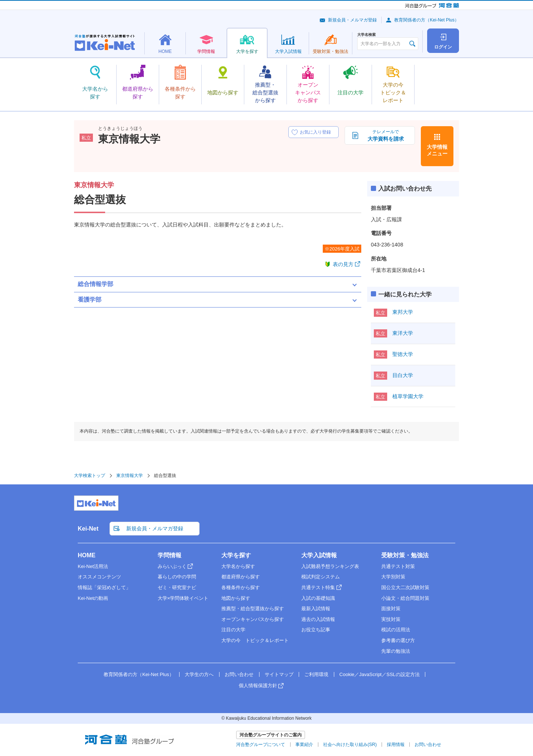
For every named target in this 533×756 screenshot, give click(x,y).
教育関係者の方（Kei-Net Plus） (427, 20)
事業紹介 (304, 745)
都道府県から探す (241, 577)
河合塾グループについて (261, 745)
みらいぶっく (172, 566)
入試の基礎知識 (318, 598)
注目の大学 (233, 630)
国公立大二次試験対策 (405, 587)
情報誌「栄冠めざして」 (104, 587)
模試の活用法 (396, 630)
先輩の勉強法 (396, 651)
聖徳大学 (403, 354)
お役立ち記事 (316, 630)
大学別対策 (393, 577)
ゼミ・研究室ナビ (177, 587)
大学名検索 (366, 35)
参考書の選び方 (398, 640)
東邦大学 (403, 312)
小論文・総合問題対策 (405, 598)
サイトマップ (279, 674)
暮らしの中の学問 (177, 577)
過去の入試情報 (318, 619)
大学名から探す (238, 566)
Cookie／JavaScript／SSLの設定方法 (380, 674)
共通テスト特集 (318, 587)
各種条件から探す (241, 587)
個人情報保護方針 (258, 686)
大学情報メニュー (437, 150)
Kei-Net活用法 (93, 566)
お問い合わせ (239, 674)
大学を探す (236, 555)
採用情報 (396, 745)
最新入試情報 (316, 609)
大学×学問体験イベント (183, 598)
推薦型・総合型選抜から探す (253, 609)
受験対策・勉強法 (405, 555)
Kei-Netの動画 (93, 598)
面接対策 (391, 609)
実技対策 (391, 619)
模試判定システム (321, 577)
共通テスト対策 (398, 566)
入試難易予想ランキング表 (330, 566)
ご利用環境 (316, 674)
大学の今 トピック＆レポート (255, 640)
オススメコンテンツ (99, 577)
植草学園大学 (408, 396)
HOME (87, 555)
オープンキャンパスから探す (253, 619)
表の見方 (343, 264)
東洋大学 (403, 333)
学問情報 (170, 555)
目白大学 (403, 375)
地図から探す (236, 598)
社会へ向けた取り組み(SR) (350, 745)
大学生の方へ (199, 674)
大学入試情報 (319, 555)
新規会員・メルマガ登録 (352, 20)
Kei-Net (88, 529)
